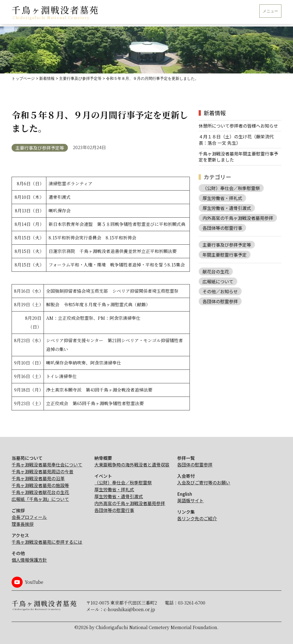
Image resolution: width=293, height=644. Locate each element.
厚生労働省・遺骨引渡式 (227, 208)
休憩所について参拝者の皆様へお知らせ (238, 126)
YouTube (34, 582)
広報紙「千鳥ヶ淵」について (40, 499)
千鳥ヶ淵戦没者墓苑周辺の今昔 (42, 471)
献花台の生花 (216, 271)
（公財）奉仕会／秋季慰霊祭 (231, 188)
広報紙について (218, 281)
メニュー (270, 11)
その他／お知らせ (220, 291)
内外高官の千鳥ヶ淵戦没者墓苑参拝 (238, 218)
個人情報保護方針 (29, 560)
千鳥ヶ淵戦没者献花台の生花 (40, 492)
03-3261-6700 (192, 603)
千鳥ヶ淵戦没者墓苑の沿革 (38, 478)
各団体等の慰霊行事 (222, 228)
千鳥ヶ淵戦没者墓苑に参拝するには (47, 542)
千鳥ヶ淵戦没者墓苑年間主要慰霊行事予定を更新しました (238, 157)
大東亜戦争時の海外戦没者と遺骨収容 (132, 464)
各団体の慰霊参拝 (220, 301)
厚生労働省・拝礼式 (222, 198)
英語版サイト (190, 500)
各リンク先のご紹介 (197, 518)
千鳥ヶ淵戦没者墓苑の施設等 (40, 485)
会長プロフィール (29, 517)
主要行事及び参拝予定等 (40, 148)
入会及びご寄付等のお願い (204, 482)
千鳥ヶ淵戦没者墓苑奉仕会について (47, 464)
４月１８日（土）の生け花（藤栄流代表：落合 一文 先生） (236, 140)
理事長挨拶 (23, 524)
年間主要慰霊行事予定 (225, 255)
